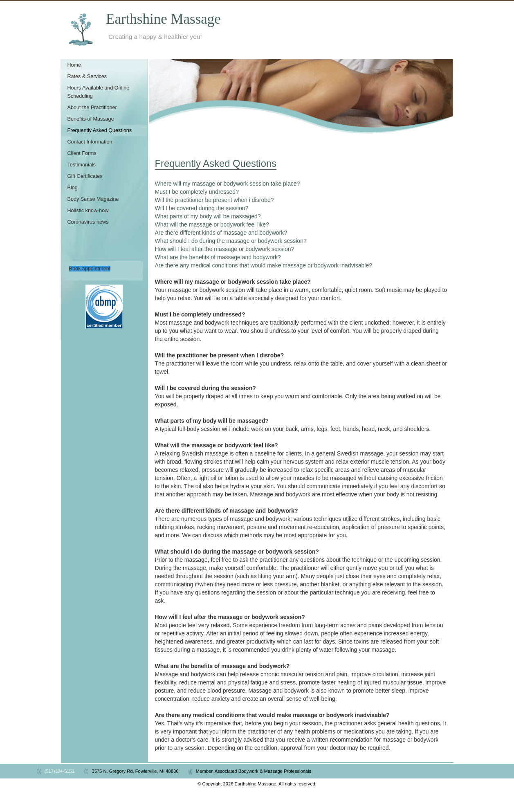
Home (74, 65)
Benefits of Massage (91, 119)
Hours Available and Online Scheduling (99, 92)
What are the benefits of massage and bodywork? (218, 257)
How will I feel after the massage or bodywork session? (225, 249)
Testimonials (82, 165)
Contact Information (90, 142)
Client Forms (82, 153)
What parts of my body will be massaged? (208, 216)
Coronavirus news (88, 222)
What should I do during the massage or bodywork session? (231, 241)
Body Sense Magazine (93, 199)
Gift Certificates (85, 176)
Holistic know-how (88, 211)
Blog (73, 188)
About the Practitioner (92, 108)
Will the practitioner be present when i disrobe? (214, 200)
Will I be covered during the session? (202, 208)
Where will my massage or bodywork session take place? (228, 184)
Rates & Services (87, 76)
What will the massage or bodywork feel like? (212, 224)
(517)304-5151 (59, 771)
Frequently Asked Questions (100, 130)
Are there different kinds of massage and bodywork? (221, 233)
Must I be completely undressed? (197, 192)
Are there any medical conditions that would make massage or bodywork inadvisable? (264, 265)
